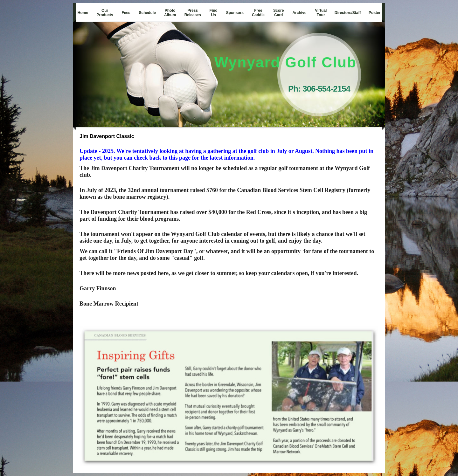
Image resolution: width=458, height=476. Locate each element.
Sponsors (235, 13)
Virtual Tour (321, 13)
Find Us (214, 13)
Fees (126, 13)
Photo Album (170, 13)
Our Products (105, 13)
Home (83, 13)
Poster (375, 13)
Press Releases (193, 13)
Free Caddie (258, 13)
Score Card (278, 13)
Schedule (147, 13)
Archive (299, 13)
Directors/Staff (348, 13)
